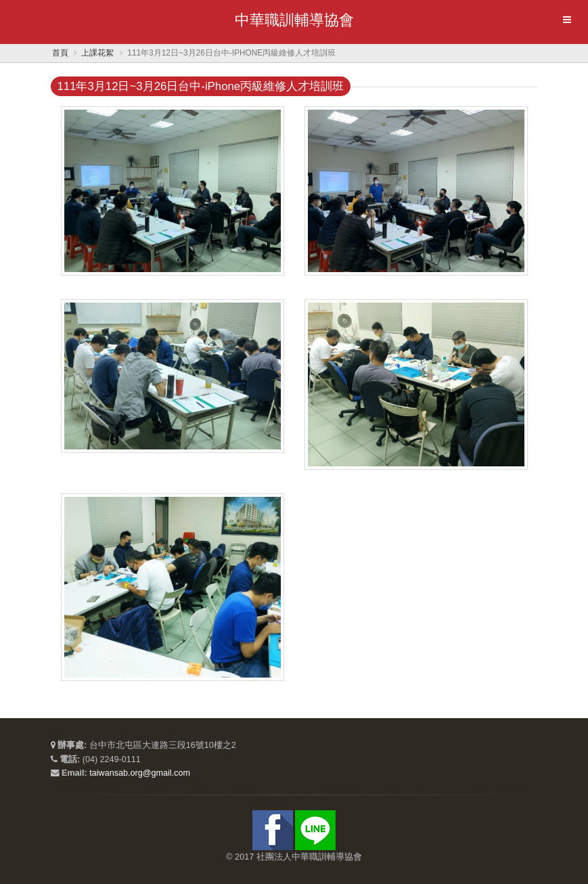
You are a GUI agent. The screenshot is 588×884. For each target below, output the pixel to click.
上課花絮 (97, 53)
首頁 (60, 53)
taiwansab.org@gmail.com (140, 773)
